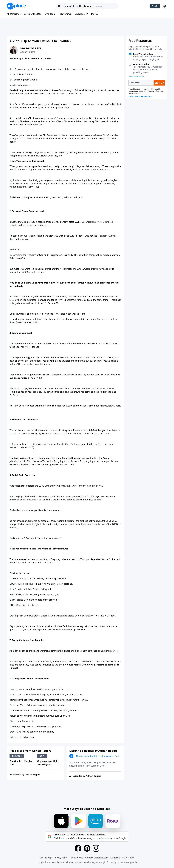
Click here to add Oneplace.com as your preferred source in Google (90, 838)
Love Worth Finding (31, 48)
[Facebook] (78, 848)
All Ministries (14, 14)
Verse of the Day (33, 14)
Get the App (45, 858)
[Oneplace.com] (16, 6)
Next (42, 756)
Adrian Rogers (28, 52)
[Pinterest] (87, 848)
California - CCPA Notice (122, 858)
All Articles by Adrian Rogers (25, 775)
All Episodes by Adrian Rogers (85, 776)
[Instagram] (96, 848)
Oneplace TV (81, 14)
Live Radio (50, 14)
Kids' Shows (65, 14)
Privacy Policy (61, 858)
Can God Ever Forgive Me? (21, 763)
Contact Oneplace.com (97, 858)
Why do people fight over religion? (48, 763)
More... (95, 14)
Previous (17, 756)
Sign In (155, 6)
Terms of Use (76, 858)
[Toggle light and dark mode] (165, 6)
